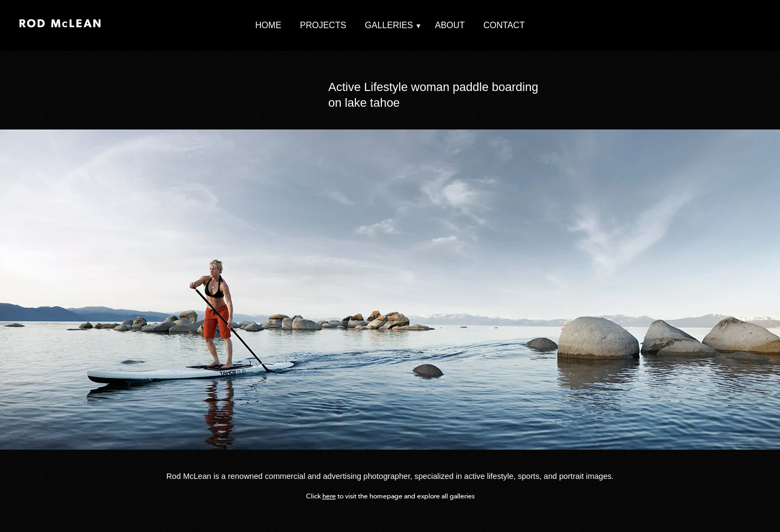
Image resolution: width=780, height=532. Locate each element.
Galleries (389, 25)
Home (268, 25)
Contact (504, 25)
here (329, 496)
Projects (323, 25)
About (450, 25)
